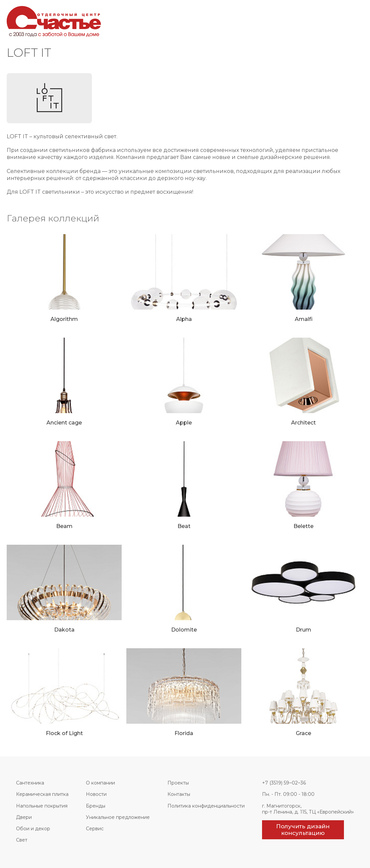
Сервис (95, 829)
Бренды (96, 806)
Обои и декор (33, 829)
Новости (96, 794)
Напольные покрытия (42, 806)
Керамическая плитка (42, 794)
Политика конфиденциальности (206, 806)
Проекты (178, 783)
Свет (22, 840)
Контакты (179, 794)
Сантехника (30, 783)
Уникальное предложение (118, 817)
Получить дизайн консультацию (303, 830)
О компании (100, 783)
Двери (24, 817)
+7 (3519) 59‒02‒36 (284, 783)
